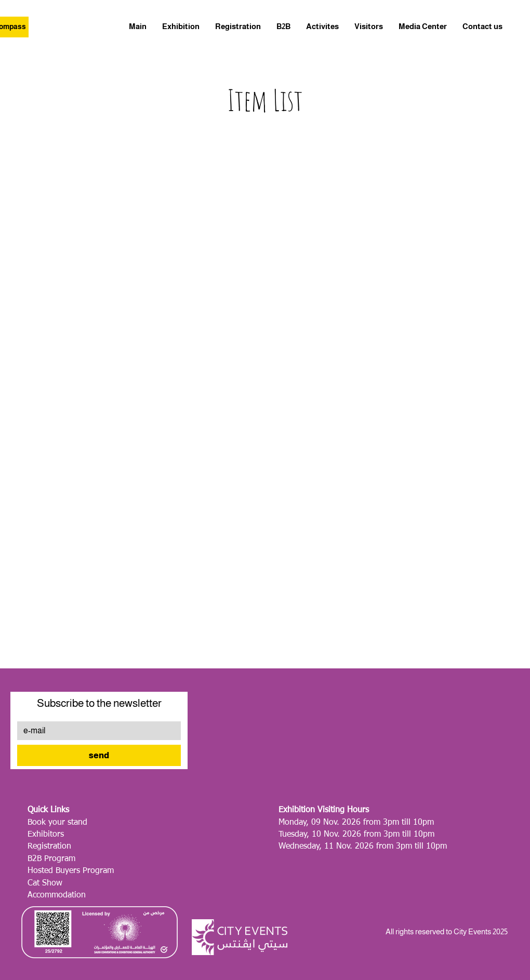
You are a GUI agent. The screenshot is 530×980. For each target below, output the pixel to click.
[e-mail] (96, 731)
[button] (423, 26)
